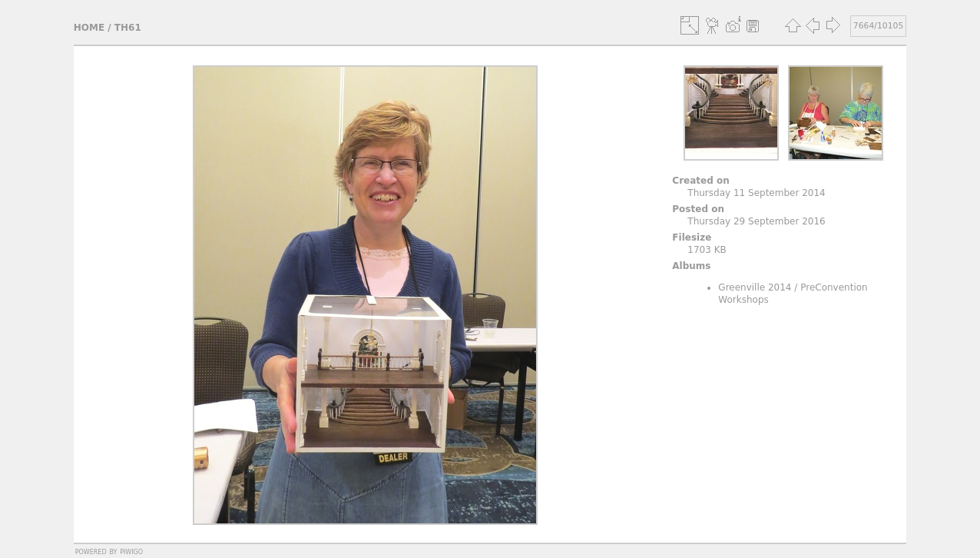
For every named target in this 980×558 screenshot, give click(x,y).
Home (89, 28)
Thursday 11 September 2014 (756, 193)
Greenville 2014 (755, 287)
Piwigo (131, 551)
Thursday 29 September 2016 (756, 221)
